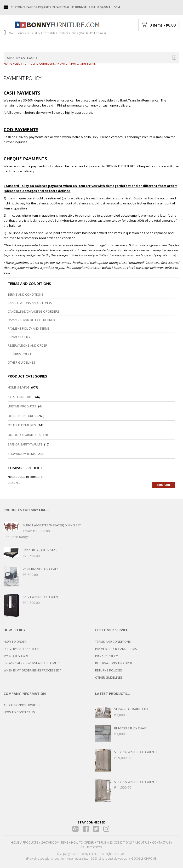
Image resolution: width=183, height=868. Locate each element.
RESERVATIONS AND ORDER (115, 663)
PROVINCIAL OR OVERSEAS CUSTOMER (31, 663)
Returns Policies (21, 354)
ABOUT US (142, 843)
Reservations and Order (27, 345)
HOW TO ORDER (15, 642)
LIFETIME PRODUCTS (22, 406)
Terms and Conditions (39, 63)
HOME (15, 843)
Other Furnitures (22, 425)
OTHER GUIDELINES (109, 677)
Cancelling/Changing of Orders (34, 311)
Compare (164, 485)
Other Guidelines (21, 362)
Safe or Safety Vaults (25, 444)
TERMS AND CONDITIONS (113, 642)
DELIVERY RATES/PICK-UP (21, 649)
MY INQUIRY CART (16, 656)
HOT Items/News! (91, 847)
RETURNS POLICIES (109, 670)
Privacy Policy (19, 337)
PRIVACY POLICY (106, 656)
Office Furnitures (22, 416)
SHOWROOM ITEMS (55, 843)
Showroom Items (22, 454)
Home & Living (19, 387)
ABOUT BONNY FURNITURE (22, 705)
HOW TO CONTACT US (19, 712)
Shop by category (91, 58)
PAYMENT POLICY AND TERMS (116, 649)
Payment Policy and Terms (29, 328)
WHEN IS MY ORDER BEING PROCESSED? (32, 670)
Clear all (14, 483)
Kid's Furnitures (21, 397)
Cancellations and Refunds (30, 303)
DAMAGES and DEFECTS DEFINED (31, 320)
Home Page (12, 63)
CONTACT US (161, 843)
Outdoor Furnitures (24, 435)
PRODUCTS (30, 843)
